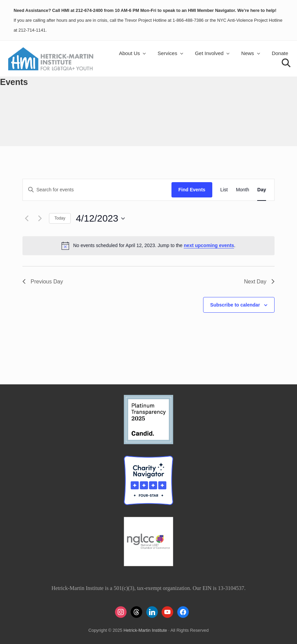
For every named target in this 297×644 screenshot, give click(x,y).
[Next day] (40, 219)
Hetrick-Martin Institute (145, 630)
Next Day (259, 282)
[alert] (148, 246)
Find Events (192, 190)
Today (60, 218)
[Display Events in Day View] (262, 190)
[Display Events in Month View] (242, 190)
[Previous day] (27, 219)
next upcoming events (209, 245)
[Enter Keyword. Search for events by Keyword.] (97, 190)
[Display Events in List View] (224, 190)
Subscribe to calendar (235, 305)
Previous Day (43, 282)
